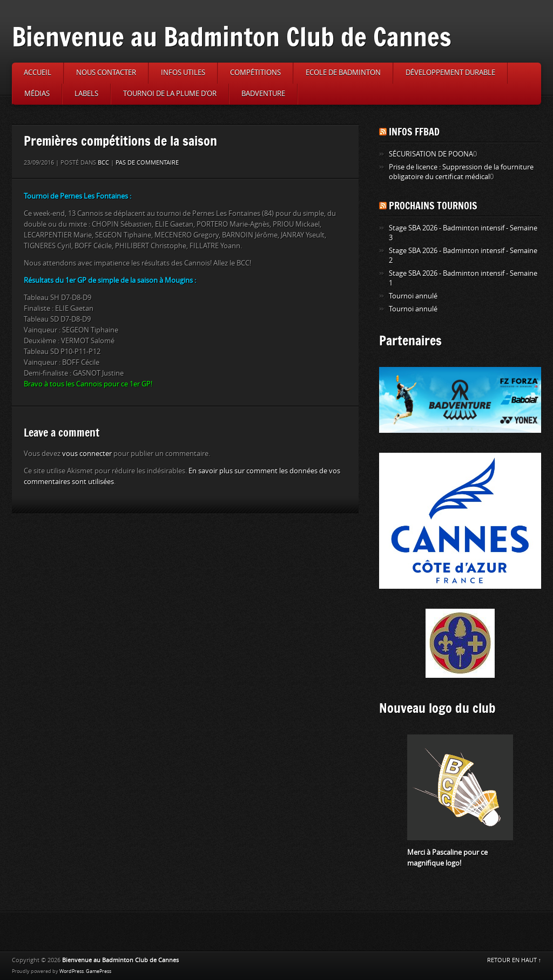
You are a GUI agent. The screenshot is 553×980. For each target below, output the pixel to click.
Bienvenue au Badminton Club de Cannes (232, 36)
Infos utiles (183, 73)
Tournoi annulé (413, 296)
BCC (103, 163)
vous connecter (87, 454)
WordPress (72, 971)
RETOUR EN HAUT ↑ (514, 960)
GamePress (99, 971)
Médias (37, 94)
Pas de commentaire (147, 163)
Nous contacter (106, 73)
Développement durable (450, 73)
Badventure (263, 94)
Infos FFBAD (414, 132)
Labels (86, 94)
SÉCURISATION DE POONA (431, 154)
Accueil (38, 73)
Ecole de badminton (343, 73)
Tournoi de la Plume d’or (170, 94)
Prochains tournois (433, 206)
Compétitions (255, 73)
